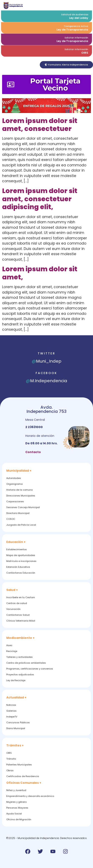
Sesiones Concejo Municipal (23, 507)
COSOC (11, 519)
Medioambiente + (20, 638)
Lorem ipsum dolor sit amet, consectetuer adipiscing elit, (40, 199)
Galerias (11, 711)
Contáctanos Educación (21, 573)
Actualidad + (16, 697)
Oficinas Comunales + (24, 783)
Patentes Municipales (19, 765)
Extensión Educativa (18, 567)
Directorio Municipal (18, 513)
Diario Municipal (16, 728)
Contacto (33, 452)
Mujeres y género (16, 802)
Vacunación (13, 609)
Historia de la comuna (19, 490)
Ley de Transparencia (72, 28)
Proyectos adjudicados (20, 675)
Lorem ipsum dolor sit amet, (40, 273)
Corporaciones (15, 501)
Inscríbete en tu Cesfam (21, 597)
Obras (10, 770)
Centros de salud (17, 603)
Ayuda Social (14, 814)
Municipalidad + (19, 471)
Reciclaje (12, 651)
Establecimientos (17, 549)
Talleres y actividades (19, 657)
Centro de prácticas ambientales (26, 663)
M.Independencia (47, 381)
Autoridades (14, 478)
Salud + (12, 590)
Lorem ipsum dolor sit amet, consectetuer (40, 125)
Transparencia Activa (76, 25)
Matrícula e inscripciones (21, 561)
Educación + (16, 542)
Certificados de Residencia (23, 776)
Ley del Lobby (79, 17)
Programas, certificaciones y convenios (30, 669)
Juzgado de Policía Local (21, 525)
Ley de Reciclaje (16, 680)
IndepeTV (12, 717)
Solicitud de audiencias (75, 13)
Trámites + (15, 745)
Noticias (11, 705)
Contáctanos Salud (18, 615)
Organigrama (14, 484)
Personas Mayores (17, 808)
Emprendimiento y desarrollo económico (30, 796)
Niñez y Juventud (16, 790)
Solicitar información (76, 37)
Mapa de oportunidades (21, 555)
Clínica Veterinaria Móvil (21, 621)
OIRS (85, 52)
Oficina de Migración (19, 819)
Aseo (9, 645)
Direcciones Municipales (21, 496)
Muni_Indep (47, 361)
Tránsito (11, 759)
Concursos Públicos (18, 722)
